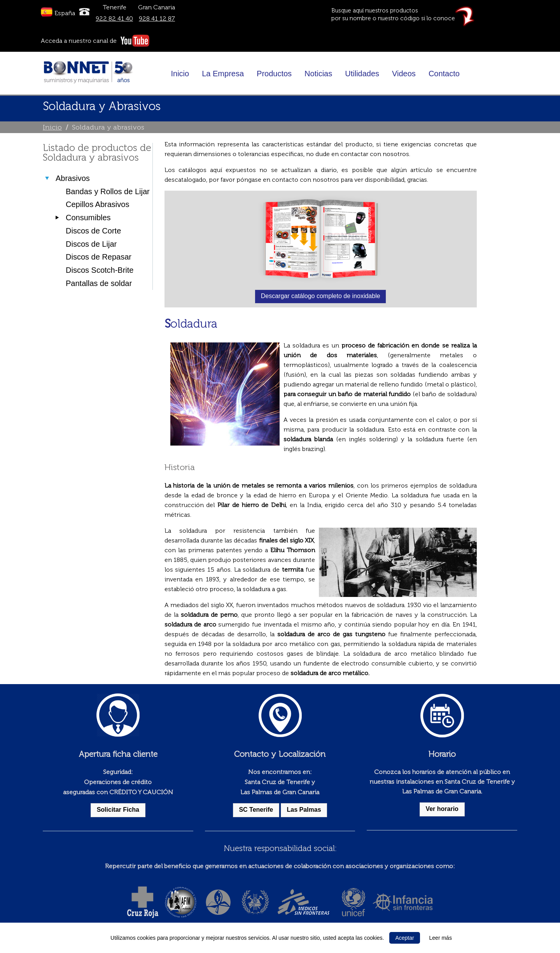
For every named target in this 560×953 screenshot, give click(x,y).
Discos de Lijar (91, 244)
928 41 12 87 (157, 18)
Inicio (52, 127)
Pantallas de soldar (99, 283)
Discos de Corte (93, 231)
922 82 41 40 (114, 18)
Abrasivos (73, 178)
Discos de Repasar (99, 257)
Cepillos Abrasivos (97, 204)
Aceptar (404, 938)
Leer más (441, 938)
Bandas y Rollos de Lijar (108, 191)
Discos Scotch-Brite (100, 270)
